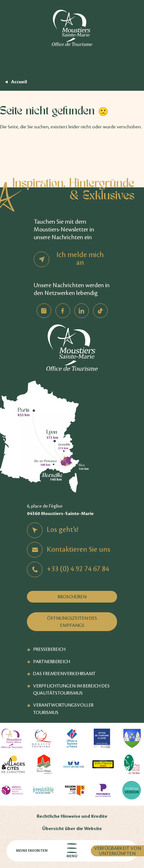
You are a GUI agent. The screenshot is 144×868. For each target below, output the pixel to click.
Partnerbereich (52, 662)
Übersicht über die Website (72, 829)
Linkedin (82, 311)
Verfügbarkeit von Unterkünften (118, 851)
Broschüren (72, 597)
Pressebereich (49, 649)
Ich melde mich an (80, 259)
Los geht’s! (62, 530)
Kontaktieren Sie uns (78, 549)
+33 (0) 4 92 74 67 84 (78, 569)
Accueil (19, 82)
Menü (72, 851)
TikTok (100, 311)
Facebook (63, 311)
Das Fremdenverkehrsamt (64, 674)
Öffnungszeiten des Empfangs (72, 622)
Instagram (44, 311)
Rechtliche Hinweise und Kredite (72, 816)
